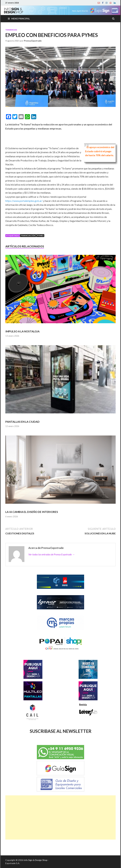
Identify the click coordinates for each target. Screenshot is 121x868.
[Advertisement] (60, 817)
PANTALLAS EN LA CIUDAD (22, 422)
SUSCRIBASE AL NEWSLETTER (61, 731)
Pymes (40, 236)
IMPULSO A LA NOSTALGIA (22, 331)
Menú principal (21, 19)
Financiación (28, 236)
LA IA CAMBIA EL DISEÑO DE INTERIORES (32, 512)
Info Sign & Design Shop (36, 860)
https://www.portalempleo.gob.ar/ (24, 201)
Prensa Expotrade (33, 41)
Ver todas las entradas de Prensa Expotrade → (52, 554)
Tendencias (11, 30)
